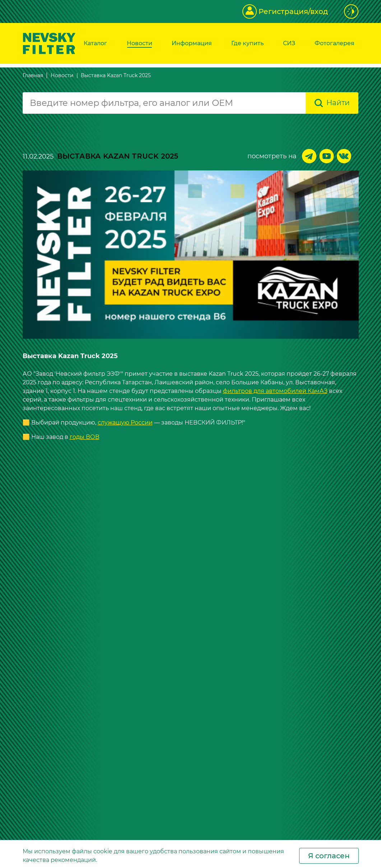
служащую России (125, 422)
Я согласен (329, 856)
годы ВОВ (85, 437)
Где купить (247, 43)
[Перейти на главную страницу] (49, 43)
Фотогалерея (334, 43)
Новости (140, 43)
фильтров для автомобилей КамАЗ (275, 391)
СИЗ (289, 43)
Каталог (95, 43)
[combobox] (164, 103)
